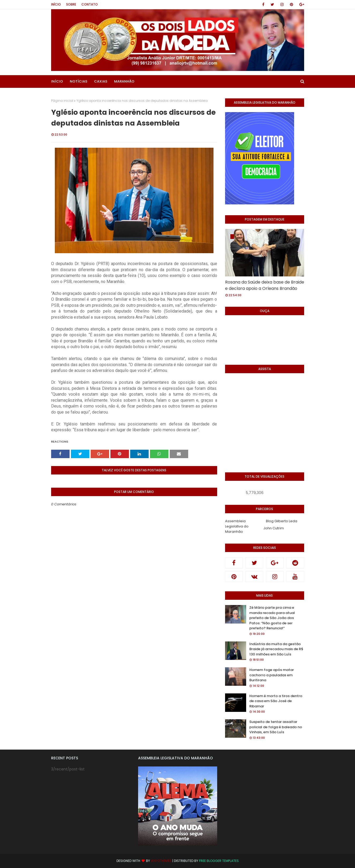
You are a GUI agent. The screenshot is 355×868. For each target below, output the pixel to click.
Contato (90, 4)
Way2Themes (161, 861)
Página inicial (62, 101)
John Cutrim (274, 528)
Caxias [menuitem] (101, 81)
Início (56, 4)
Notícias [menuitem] (79, 81)
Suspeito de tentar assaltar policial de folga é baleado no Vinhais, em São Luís (276, 727)
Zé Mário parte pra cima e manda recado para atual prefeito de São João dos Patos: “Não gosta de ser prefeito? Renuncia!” (272, 618)
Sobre (71, 4)
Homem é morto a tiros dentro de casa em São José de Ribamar (276, 701)
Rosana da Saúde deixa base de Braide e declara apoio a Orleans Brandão (265, 285)
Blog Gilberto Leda (282, 521)
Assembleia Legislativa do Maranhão (237, 526)
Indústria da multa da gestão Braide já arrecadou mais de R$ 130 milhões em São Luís (276, 649)
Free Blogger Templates (219, 861)
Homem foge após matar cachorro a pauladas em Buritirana (272, 675)
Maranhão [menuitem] (124, 81)
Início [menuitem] (57, 81)
